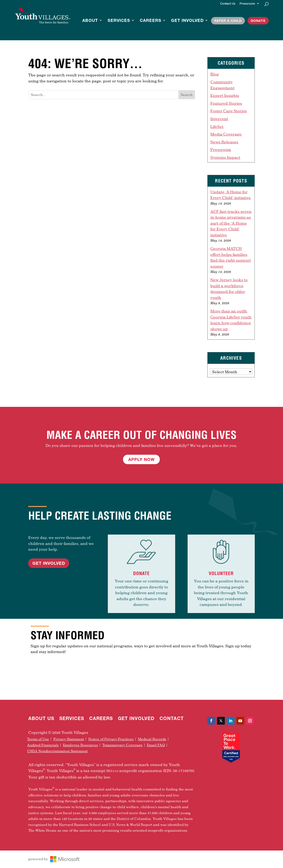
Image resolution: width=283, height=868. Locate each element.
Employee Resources (80, 745)
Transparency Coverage (122, 745)
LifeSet (217, 126)
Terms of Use (38, 739)
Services (119, 21)
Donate (258, 21)
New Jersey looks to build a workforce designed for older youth (229, 289)
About (90, 21)
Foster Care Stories (229, 111)
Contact (172, 719)
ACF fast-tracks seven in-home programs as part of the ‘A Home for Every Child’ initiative (231, 223)
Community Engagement (222, 85)
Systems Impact (225, 157)
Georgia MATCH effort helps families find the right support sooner (231, 257)
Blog (215, 74)
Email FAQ (156, 745)
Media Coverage (226, 134)
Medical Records (152, 739)
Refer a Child (228, 21)
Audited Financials (43, 745)
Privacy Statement (69, 739)
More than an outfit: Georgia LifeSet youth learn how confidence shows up (231, 320)
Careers (151, 21)
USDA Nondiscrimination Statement (57, 751)
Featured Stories (226, 103)
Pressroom (247, 4)
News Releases (224, 142)
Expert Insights (225, 95)
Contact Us (228, 4)
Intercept (219, 119)
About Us (41, 719)
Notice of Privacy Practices (111, 739)
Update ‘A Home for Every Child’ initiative (231, 195)
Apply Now (141, 459)
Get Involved (187, 21)
